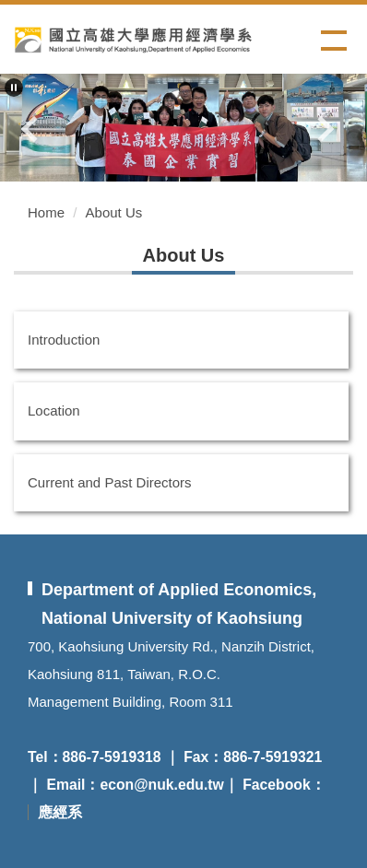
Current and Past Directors (110, 482)
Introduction (64, 340)
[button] (14, 88)
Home (46, 212)
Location (54, 411)
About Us (114, 212)
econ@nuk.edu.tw (161, 785)
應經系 (60, 812)
